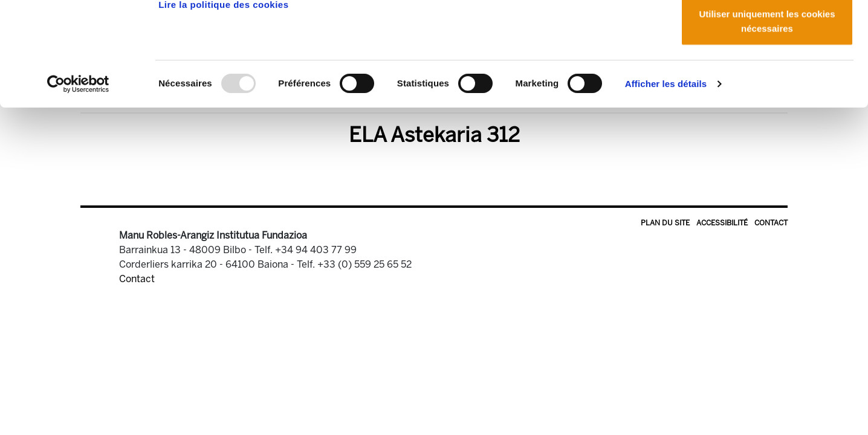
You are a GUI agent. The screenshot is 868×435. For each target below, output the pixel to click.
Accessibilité (722, 223)
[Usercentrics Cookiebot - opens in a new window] (78, 181)
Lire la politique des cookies (223, 102)
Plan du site (665, 223)
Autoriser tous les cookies (767, 32)
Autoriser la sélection (767, 72)
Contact (771, 223)
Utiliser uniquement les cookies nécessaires (767, 118)
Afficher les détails (666, 181)
